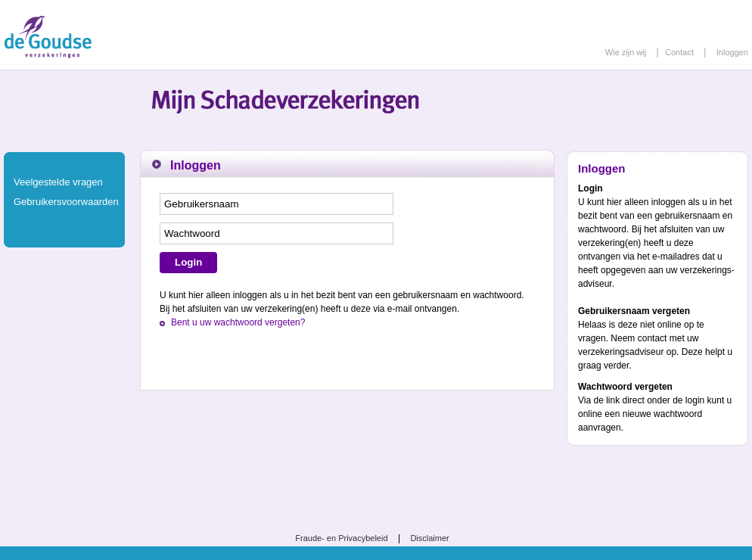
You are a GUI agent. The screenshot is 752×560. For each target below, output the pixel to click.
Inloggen (732, 52)
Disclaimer (429, 538)
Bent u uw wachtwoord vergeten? (238, 322)
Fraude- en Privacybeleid (341, 538)
